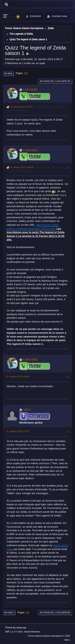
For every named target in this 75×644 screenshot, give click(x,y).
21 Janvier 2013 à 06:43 (18, 377)
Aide (67, 640)
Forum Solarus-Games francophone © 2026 (49, 636)
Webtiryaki (21, 628)
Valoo (27, 410)
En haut (9, 612)
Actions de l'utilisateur (55, 81)
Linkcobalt (30, 90)
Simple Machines (32, 632)
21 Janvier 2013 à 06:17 (22, 107)
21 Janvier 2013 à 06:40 (22, 167)
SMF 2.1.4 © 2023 (14, 632)
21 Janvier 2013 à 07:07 (18, 431)
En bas (8, 73)
